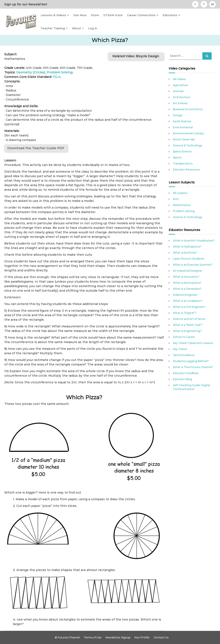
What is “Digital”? (185, 313)
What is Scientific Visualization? (194, 241)
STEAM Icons (113, 15)
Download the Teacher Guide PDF (36, 148)
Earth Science (182, 121)
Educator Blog (183, 379)
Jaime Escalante (184, 355)
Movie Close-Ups (184, 139)
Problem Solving (60, 72)
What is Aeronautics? (187, 283)
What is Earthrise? (185, 253)
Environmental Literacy (188, 133)
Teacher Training (53, 28)
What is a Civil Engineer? (189, 307)
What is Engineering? (187, 331)
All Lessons (180, 193)
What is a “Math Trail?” (188, 325)
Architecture (182, 97)
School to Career (184, 337)
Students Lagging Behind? (191, 361)
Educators (170, 15)
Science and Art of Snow (189, 319)
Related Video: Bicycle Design (136, 56)
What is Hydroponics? (187, 247)
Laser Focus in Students (189, 259)
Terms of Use (93, 637)
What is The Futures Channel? (193, 367)
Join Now (80, 15)
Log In (93, 28)
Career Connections (141, 15)
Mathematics (182, 205)
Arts (176, 199)
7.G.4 (57, 77)
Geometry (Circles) (31, 72)
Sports (177, 157)
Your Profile (142, 637)
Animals (178, 91)
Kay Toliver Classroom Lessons (193, 343)
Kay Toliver (180, 349)
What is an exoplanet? (188, 301)
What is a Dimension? (187, 289)
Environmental (183, 127)
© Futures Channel (67, 637)
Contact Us (161, 637)
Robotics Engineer (185, 295)
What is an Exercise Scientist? (193, 265)
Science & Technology (188, 145)
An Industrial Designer (188, 271)
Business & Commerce (188, 109)
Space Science (182, 151)
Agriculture (181, 85)
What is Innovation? (186, 277)
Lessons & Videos (53, 15)
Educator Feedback (186, 373)
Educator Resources (186, 170)
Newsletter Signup (118, 637)
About (76, 28)
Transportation (183, 163)
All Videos (179, 79)
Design (178, 115)
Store (95, 15)
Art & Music (180, 103)
